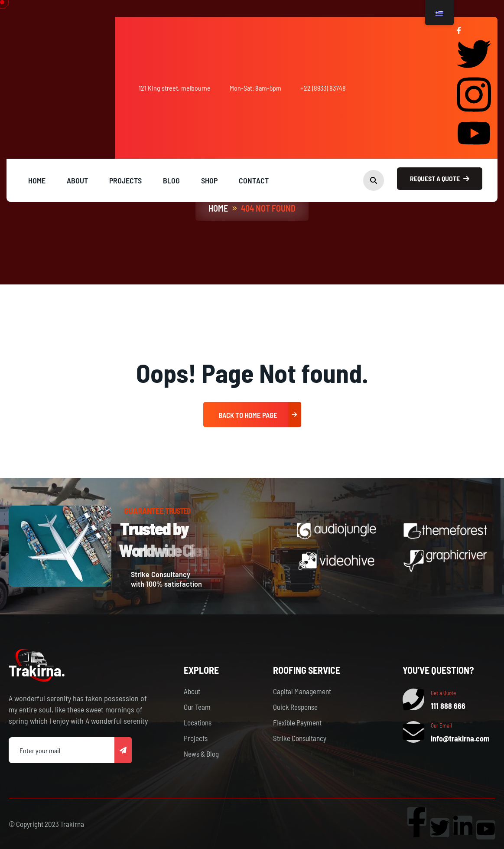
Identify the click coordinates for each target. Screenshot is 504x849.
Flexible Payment (297, 722)
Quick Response (295, 707)
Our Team (197, 707)
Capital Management (302, 691)
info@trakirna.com (460, 738)
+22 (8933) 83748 (323, 88)
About (192, 691)
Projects (196, 738)
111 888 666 (448, 706)
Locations (198, 722)
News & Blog (201, 754)
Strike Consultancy (300, 738)
